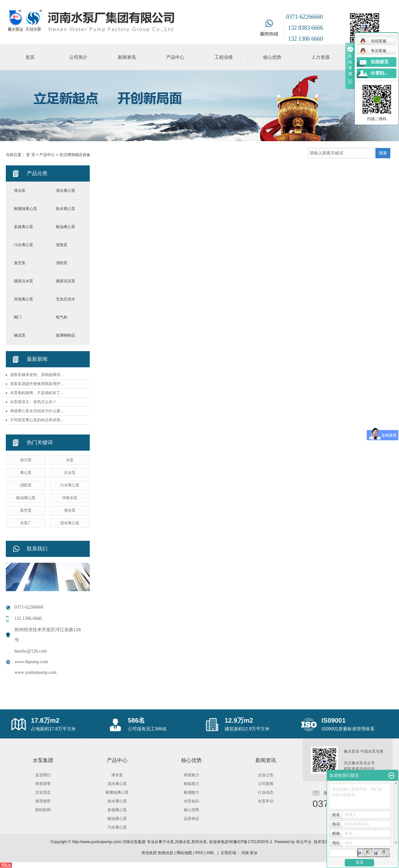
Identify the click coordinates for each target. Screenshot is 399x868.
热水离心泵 (66, 209)
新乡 (254, 853)
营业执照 (149, 853)
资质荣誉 (43, 784)
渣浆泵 (62, 245)
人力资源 (321, 57)
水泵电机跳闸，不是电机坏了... (37, 393)
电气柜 (62, 317)
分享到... (379, 73)
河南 (245, 853)
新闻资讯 (127, 57)
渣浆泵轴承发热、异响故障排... (37, 375)
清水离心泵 (66, 191)
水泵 (70, 460)
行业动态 (266, 792)
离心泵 (26, 473)
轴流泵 (20, 335)
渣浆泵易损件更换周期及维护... (37, 384)
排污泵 (26, 460)
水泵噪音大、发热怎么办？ (33, 402)
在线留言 (380, 62)
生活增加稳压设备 (75, 155)
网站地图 (184, 853)
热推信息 (166, 853)
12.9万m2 (239, 720)
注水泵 (70, 473)
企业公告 (266, 775)
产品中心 (175, 57)
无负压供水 (66, 299)
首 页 (31, 155)
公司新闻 (266, 784)
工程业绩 (224, 57)
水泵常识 (266, 801)
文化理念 (43, 792)
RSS (199, 853)
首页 (30, 57)
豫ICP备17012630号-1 (253, 842)
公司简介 (78, 57)
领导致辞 (43, 801)
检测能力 (191, 792)
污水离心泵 (24, 245)
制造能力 (191, 784)
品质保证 (191, 819)
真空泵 (20, 263)
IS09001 (334, 720)
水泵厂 (26, 523)
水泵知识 (191, 801)
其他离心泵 (24, 299)
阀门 (18, 317)
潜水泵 (20, 191)
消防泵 (62, 263)
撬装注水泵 (24, 281)
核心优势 (272, 57)
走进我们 (43, 775)
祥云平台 (304, 842)
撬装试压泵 (66, 281)
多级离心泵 (24, 227)
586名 (136, 720)
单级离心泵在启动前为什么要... (37, 411)
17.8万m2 (45, 720)
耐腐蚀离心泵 (26, 209)
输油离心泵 (66, 227)
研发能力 (191, 775)
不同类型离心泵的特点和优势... (37, 420)
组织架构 (43, 810)
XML (210, 853)
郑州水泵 (199, 842)
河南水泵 (70, 498)
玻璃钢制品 (66, 335)
